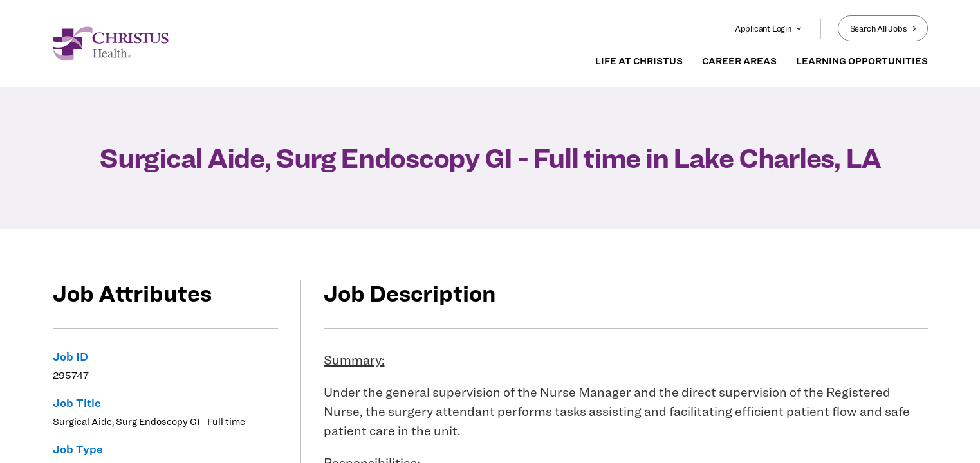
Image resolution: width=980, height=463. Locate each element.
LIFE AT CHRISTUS (639, 61)
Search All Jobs (883, 28)
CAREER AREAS (739, 61)
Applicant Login (768, 28)
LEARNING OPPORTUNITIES (862, 61)
